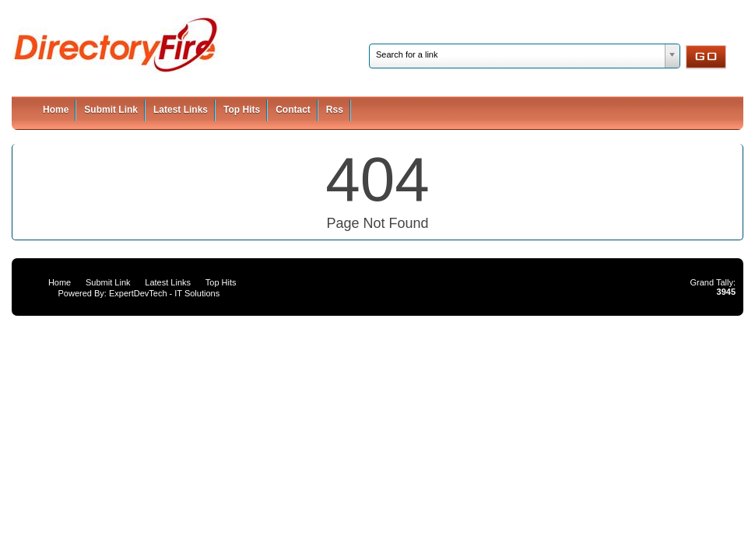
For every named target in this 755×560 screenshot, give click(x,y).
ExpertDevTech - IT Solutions (164, 293)
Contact (293, 110)
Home (56, 110)
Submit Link (111, 110)
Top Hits (242, 110)
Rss (335, 110)
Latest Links (181, 110)
